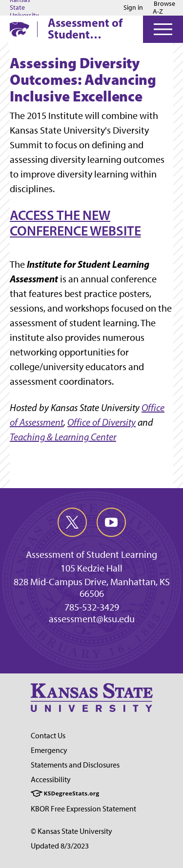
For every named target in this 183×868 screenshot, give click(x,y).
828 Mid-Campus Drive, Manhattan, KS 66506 (92, 588)
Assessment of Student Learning (85, 28)
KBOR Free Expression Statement (83, 809)
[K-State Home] (20, 29)
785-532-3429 (92, 607)
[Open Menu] (163, 29)
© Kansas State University (71, 831)
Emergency (49, 750)
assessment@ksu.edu (92, 619)
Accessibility (51, 779)
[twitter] (72, 522)
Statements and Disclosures (75, 765)
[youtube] (111, 522)
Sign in (133, 8)
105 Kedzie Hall (91, 568)
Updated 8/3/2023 (60, 846)
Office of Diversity (102, 422)
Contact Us (48, 736)
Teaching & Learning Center (63, 437)
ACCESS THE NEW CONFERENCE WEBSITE (75, 223)
